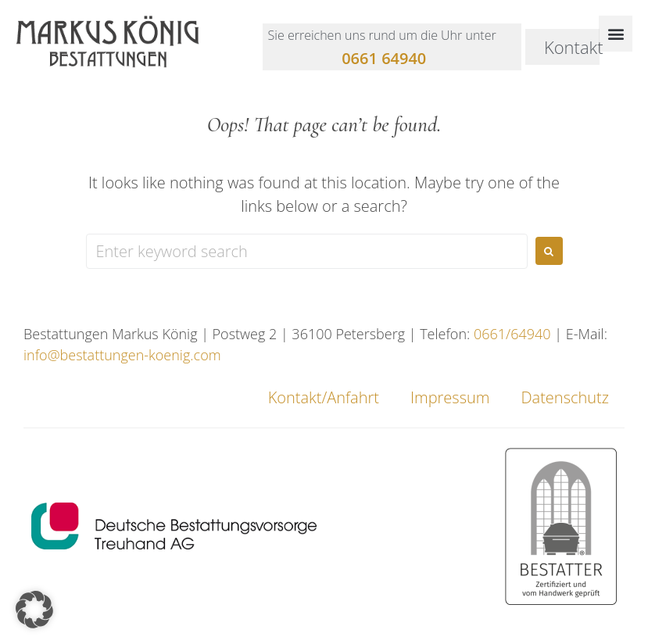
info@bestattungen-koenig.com (122, 355)
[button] (616, 34)
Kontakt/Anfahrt (324, 397)
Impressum (450, 397)
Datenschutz (565, 397)
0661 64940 (384, 58)
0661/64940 (512, 334)
